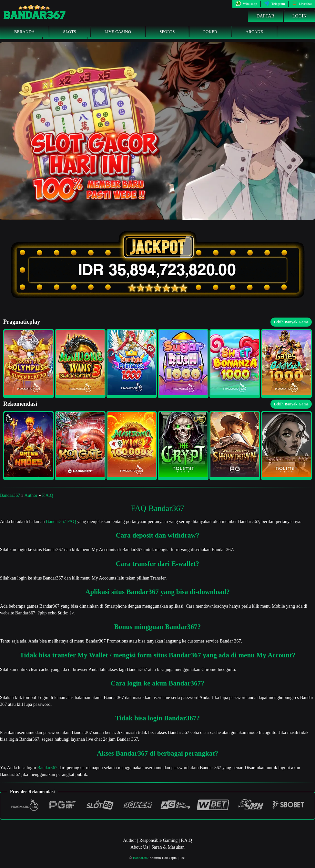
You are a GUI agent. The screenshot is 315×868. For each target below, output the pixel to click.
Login (300, 16)
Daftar (265, 16)
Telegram (274, 4)
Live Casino (118, 31)
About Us (139, 847)
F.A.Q (47, 495)
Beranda (25, 31)
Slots (70, 31)
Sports (167, 31)
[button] (29, 364)
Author (31, 495)
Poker (210, 31)
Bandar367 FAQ (61, 522)
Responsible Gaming (159, 840)
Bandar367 (10, 495)
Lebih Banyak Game (291, 322)
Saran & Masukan (168, 847)
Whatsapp (246, 4)
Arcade (254, 31)
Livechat (302, 4)
